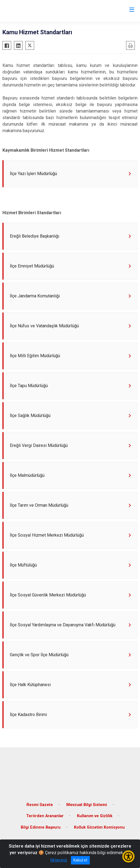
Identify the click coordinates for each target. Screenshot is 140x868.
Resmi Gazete (40, 805)
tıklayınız (59, 860)
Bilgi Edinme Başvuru (41, 827)
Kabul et (80, 860)
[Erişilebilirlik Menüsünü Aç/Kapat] (128, 856)
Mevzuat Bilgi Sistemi (87, 805)
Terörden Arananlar (45, 816)
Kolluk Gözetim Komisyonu (99, 827)
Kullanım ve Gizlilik (95, 816)
